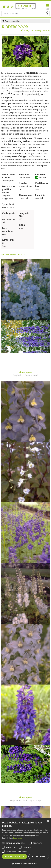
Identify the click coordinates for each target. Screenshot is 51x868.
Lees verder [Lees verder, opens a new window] (18, 838)
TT (8, 7)
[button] (26, 863)
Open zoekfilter (11, 21)
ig (12, 7)
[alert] (26, 843)
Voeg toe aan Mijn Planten (37, 30)
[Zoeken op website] (26, 14)
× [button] (48, 821)
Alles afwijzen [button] (39, 856)
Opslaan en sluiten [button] (15, 856)
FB (4, 7)
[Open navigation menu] (48, 8)
